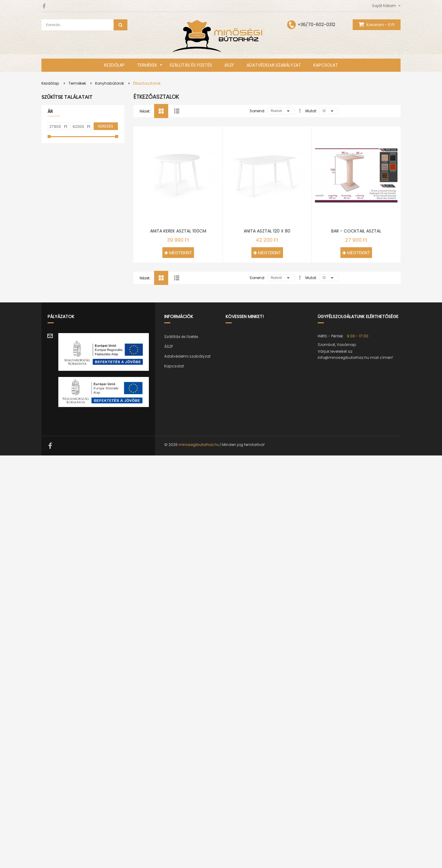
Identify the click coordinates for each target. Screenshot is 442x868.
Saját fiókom (384, 6)
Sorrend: (257, 111)
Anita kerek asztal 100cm (178, 478)
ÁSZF (169, 759)
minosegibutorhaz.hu (199, 857)
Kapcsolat (174, 779)
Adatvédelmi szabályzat (187, 769)
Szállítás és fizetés (181, 749)
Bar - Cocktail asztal (356, 643)
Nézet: (145, 111)
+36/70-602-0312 (316, 25)
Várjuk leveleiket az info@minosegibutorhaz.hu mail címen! (355, 767)
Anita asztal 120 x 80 (267, 478)
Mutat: (311, 111)
